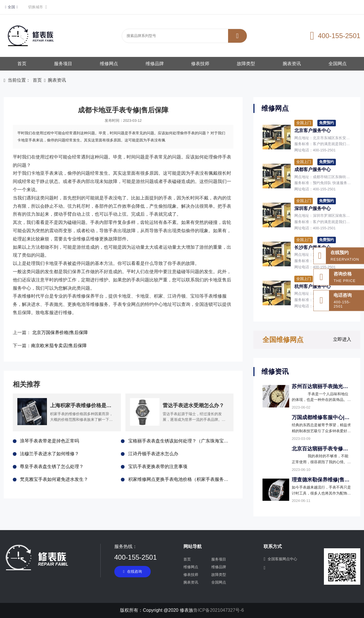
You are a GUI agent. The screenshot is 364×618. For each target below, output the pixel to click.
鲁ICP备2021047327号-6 (219, 610)
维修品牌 (155, 64)
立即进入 (342, 339)
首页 (22, 64)
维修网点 (109, 64)
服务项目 (63, 64)
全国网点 (338, 64)
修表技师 (200, 64)
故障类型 (246, 64)
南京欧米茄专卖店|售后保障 (59, 346)
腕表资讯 (292, 64)
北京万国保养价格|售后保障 (60, 332)
